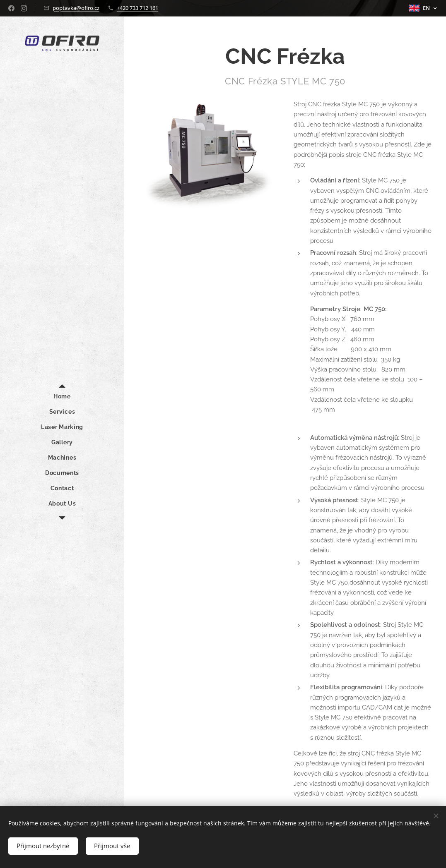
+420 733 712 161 (137, 8)
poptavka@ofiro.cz (76, 8)
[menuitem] (62, 397)
